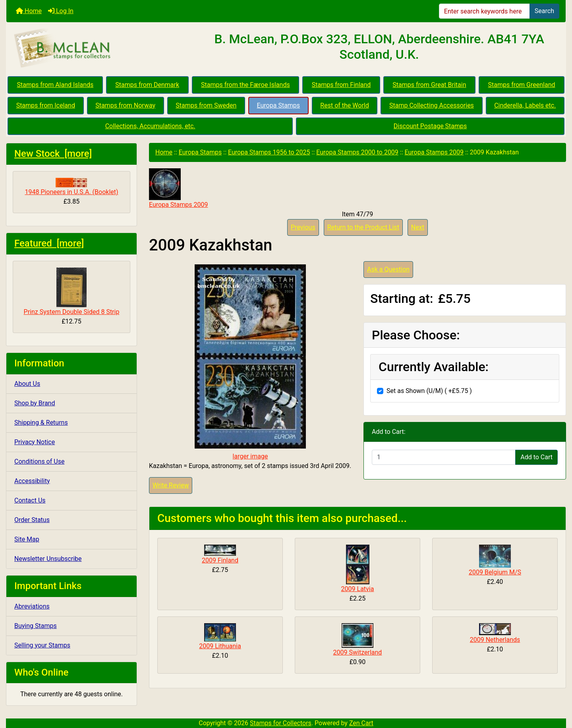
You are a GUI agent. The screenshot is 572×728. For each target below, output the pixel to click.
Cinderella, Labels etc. (525, 105)
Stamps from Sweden (206, 105)
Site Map (27, 539)
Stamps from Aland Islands (55, 85)
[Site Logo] (100, 48)
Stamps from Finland (341, 85)
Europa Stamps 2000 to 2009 (357, 152)
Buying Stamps (36, 626)
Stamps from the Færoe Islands (245, 85)
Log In (61, 11)
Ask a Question (388, 269)
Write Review (171, 485)
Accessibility (32, 481)
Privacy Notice (35, 442)
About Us (27, 384)
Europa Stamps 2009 (434, 152)
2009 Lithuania (220, 646)
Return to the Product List (363, 227)
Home (29, 11)
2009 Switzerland (358, 652)
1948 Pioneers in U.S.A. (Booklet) (71, 187)
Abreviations (32, 606)
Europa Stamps (279, 105)
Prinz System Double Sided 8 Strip (72, 292)
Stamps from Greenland (521, 85)
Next (418, 227)
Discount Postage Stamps (430, 126)
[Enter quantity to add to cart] (444, 457)
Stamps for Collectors (281, 723)
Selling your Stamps (42, 645)
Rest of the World (344, 105)
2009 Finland (220, 560)
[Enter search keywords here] (484, 11)
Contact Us (30, 500)
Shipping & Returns (41, 423)
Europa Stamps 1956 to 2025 (269, 152)
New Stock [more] (53, 154)
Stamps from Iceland (46, 105)
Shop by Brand (35, 403)
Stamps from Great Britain (429, 85)
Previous (303, 227)
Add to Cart (536, 457)
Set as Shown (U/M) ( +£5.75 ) (429, 391)
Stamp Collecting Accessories (432, 105)
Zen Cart (361, 723)
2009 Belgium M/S (495, 572)
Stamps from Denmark (147, 85)
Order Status (32, 520)
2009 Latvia (358, 589)
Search (544, 11)
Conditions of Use (39, 461)
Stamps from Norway (125, 105)
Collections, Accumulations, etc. (150, 126)
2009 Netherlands (495, 640)
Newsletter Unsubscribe (48, 559)
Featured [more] (49, 243)
